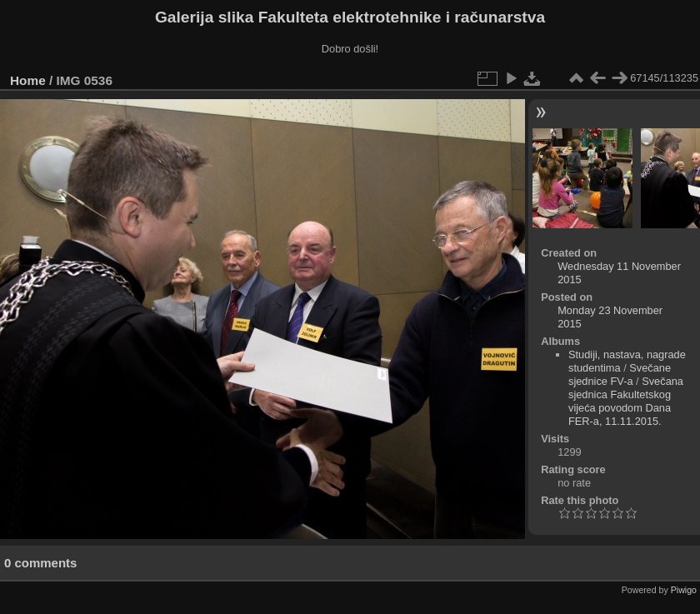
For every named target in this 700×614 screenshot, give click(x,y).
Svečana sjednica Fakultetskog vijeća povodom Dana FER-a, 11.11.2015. (626, 401)
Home (28, 80)
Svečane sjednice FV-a (620, 374)
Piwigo (684, 590)
